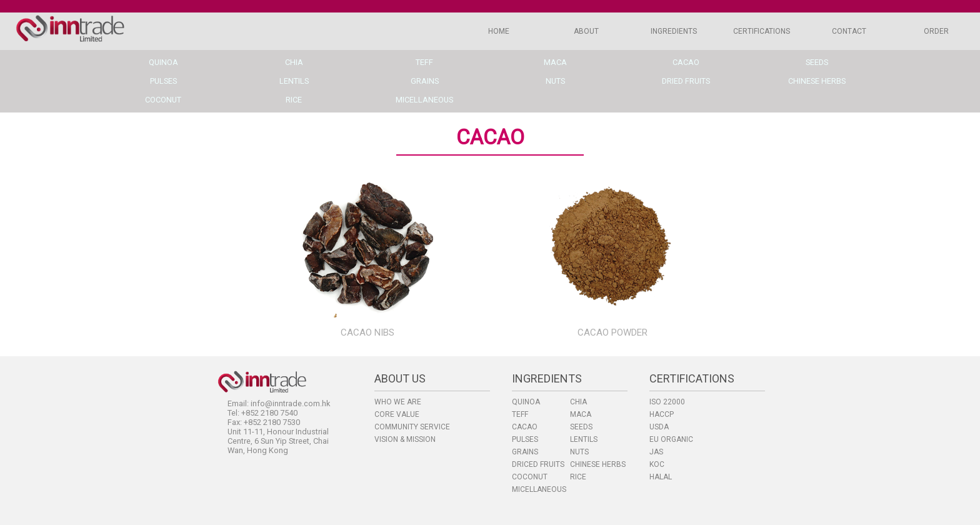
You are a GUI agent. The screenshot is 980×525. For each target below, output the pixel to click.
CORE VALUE (397, 414)
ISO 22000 (667, 402)
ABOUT (586, 31)
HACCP (662, 414)
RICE (578, 477)
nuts (555, 81)
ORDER (936, 31)
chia (294, 62)
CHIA (578, 402)
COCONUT (530, 477)
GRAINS (525, 452)
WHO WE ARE (398, 402)
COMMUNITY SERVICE (412, 427)
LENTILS (584, 439)
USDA (659, 427)
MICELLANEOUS (539, 489)
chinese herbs (817, 81)
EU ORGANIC (671, 439)
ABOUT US (400, 378)
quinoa (163, 62)
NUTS (579, 452)
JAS (656, 452)
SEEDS (581, 427)
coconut (163, 100)
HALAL (661, 477)
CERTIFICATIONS (762, 31)
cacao (686, 62)
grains (425, 81)
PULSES (525, 439)
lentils (294, 81)
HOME (499, 31)
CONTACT (849, 31)
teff (424, 62)
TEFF (520, 414)
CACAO (525, 427)
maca (555, 62)
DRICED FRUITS (538, 464)
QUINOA (526, 402)
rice (294, 100)
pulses (163, 81)
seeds (817, 62)
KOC (657, 464)
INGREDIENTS (674, 31)
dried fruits (686, 81)
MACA (581, 414)
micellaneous (424, 100)
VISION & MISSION (405, 439)
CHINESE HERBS (598, 464)
